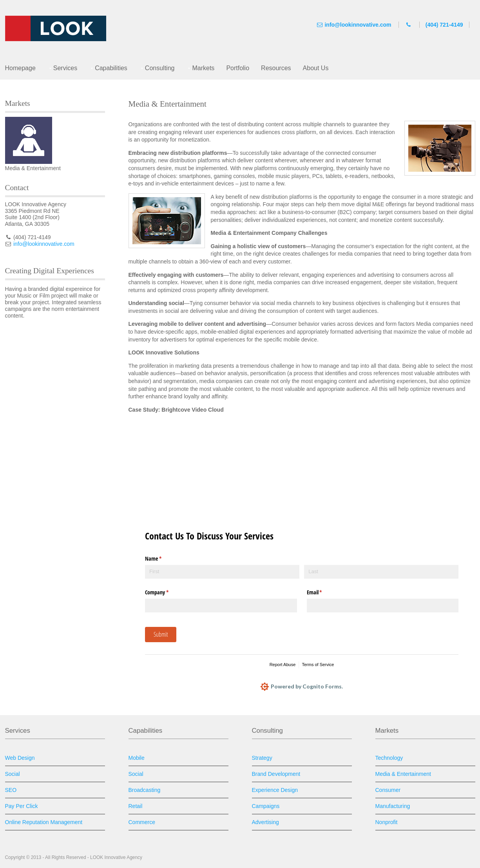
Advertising (265, 822)
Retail (136, 806)
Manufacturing (393, 806)
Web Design (20, 758)
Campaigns (266, 806)
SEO (11, 790)
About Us (316, 68)
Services (65, 68)
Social (13, 774)
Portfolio (238, 68)
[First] (222, 572)
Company (166, 592)
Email (324, 592)
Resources (276, 68)
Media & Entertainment (403, 774)
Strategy (262, 758)
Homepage (20, 68)
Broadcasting (145, 790)
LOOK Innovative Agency (116, 857)
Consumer (388, 790)
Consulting (160, 68)
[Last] (381, 572)
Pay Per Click (22, 806)
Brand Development (276, 774)
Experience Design (275, 790)
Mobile (137, 758)
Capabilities (111, 68)
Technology (389, 758)
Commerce (142, 822)
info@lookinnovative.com (358, 25)
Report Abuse (283, 665)
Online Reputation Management (44, 822)
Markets (203, 68)
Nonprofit (387, 822)
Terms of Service (318, 665)
